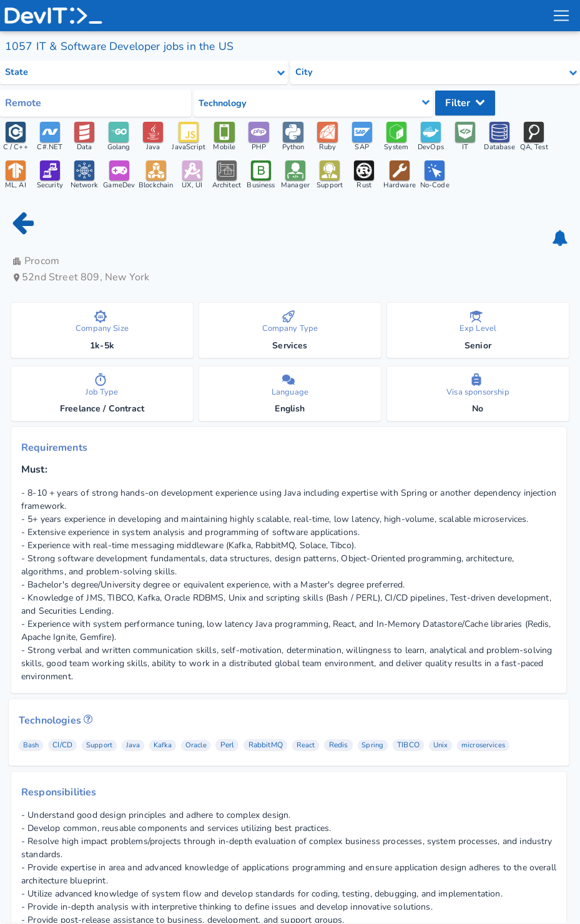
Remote (23, 103)
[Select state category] (144, 72)
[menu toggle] (561, 16)
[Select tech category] (313, 103)
